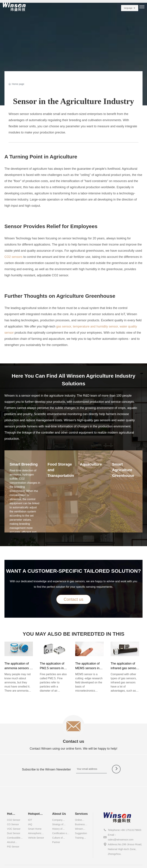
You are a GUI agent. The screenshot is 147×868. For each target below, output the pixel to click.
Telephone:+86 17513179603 (125, 830)
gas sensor (64, 326)
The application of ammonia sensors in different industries (18, 668)
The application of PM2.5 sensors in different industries (52, 668)
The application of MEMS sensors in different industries (88, 668)
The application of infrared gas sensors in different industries (125, 668)
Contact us (73, 741)
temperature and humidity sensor (95, 326)
